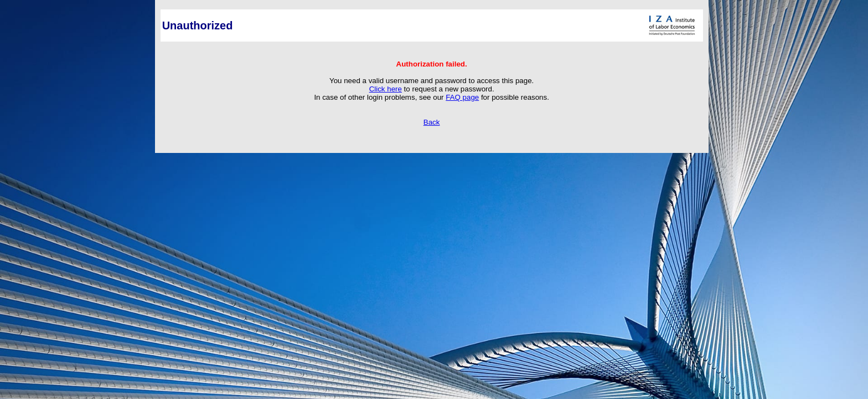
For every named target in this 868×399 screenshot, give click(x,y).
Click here (386, 89)
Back (432, 122)
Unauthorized (198, 25)
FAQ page (462, 97)
